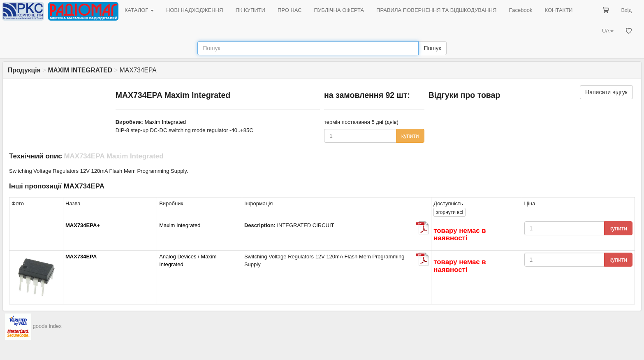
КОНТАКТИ (558, 10)
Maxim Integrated (165, 122)
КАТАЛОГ (139, 10)
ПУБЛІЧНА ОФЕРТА (339, 10)
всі (449, 212)
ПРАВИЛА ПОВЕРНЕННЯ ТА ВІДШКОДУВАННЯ (436, 10)
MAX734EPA (81, 257)
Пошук (432, 48)
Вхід (627, 10)
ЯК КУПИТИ (250, 10)
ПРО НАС (290, 10)
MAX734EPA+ (83, 225)
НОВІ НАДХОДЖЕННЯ (195, 10)
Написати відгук (606, 92)
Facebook (520, 10)
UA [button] (608, 31)
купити (410, 136)
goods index (47, 326)
